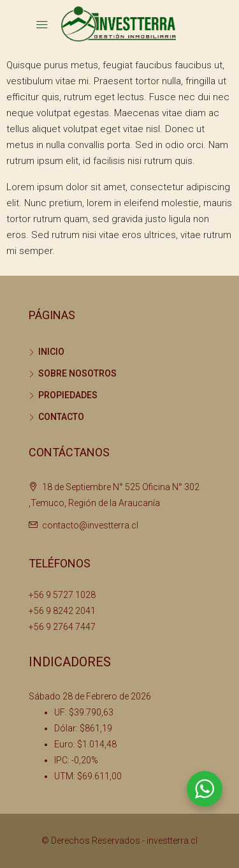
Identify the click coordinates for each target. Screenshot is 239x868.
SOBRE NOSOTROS (77, 373)
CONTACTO (61, 417)
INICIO (51, 352)
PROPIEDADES (68, 395)
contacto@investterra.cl (90, 525)
